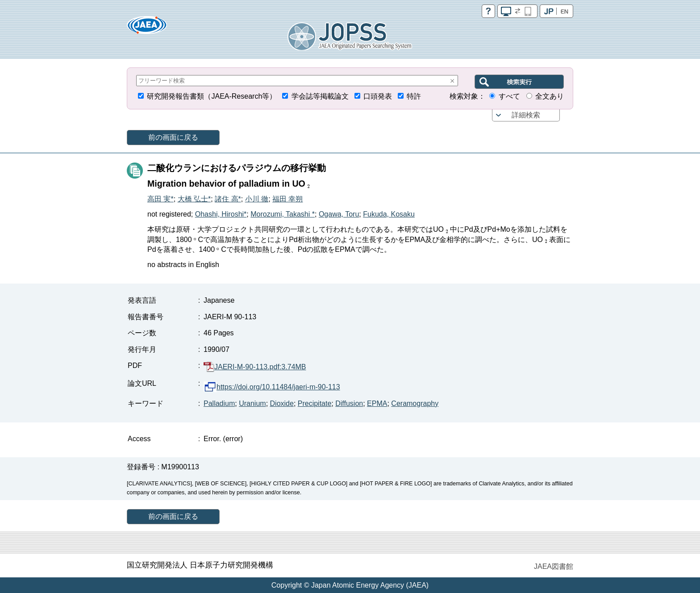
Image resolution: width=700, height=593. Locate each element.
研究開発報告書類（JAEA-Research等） (212, 96)
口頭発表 (378, 96)
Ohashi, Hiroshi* (221, 214)
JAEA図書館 (554, 566)
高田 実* (160, 199)
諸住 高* (228, 199)
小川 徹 (257, 199)
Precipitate (315, 403)
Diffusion (349, 403)
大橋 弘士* (194, 199)
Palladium (219, 403)
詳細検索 (526, 115)
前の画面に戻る (173, 137)
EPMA (377, 403)
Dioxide (282, 403)
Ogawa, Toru (339, 214)
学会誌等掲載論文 (320, 96)
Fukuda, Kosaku (389, 214)
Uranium (252, 403)
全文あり (550, 96)
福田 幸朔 (287, 199)
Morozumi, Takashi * (283, 214)
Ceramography (415, 403)
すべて (509, 96)
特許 (414, 96)
